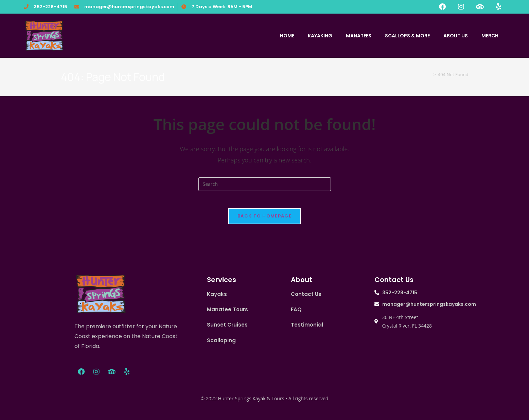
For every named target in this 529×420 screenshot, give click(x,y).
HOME (287, 36)
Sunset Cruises (227, 328)
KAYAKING (320, 36)
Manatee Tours (227, 312)
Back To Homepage (264, 219)
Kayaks (217, 297)
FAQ (296, 312)
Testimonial (307, 328)
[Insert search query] (265, 184)
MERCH (490, 36)
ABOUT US (456, 36)
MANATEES (359, 36)
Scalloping (221, 343)
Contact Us (306, 297)
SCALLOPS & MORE (407, 36)
